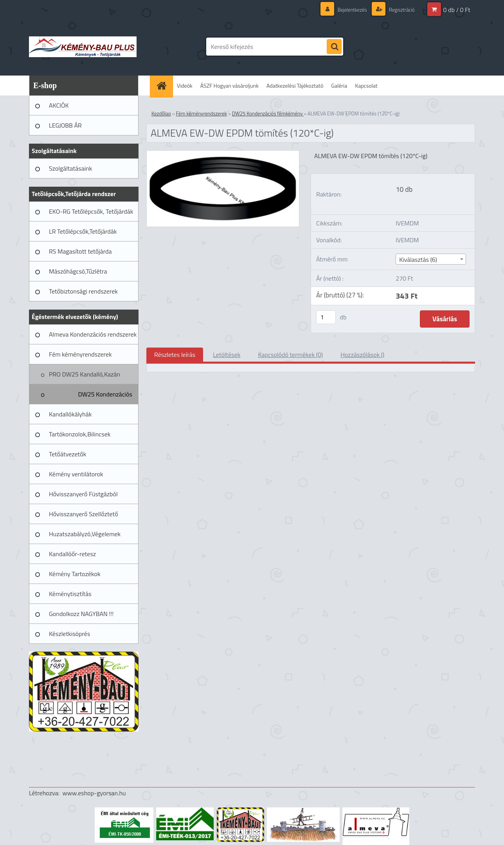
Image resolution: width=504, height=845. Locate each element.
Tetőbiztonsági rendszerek (83, 291)
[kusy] (326, 317)
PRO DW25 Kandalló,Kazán (85, 374)
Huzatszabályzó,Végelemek (85, 534)
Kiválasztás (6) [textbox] (418, 259)
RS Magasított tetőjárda (80, 251)
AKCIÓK (59, 105)
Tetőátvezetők (67, 454)
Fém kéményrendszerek (80, 354)
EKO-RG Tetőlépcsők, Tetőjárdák (91, 211)
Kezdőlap (161, 114)
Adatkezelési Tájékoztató (295, 86)
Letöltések (227, 355)
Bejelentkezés (348, 10)
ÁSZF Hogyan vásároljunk (229, 86)
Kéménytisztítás (70, 594)
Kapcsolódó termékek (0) (290, 355)
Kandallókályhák (70, 414)
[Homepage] (164, 86)
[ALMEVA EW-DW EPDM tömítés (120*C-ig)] (223, 154)
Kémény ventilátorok (76, 474)
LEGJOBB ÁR (65, 125)
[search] (334, 47)
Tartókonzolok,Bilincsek (80, 434)
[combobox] (431, 259)
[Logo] (83, 47)
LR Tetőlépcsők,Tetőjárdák (83, 231)
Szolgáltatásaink (70, 168)
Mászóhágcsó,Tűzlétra (78, 271)
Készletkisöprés (69, 634)
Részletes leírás (175, 355)
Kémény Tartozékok (75, 574)
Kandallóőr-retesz (72, 554)
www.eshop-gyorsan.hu (94, 793)
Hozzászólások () (362, 355)
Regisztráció (400, 10)
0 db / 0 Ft (457, 10)
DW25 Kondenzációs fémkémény (105, 397)
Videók (185, 86)
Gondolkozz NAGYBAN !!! (81, 614)
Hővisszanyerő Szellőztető (84, 514)
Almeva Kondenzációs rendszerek (93, 334)
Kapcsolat (366, 86)
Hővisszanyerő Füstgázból (83, 494)
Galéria (339, 86)
